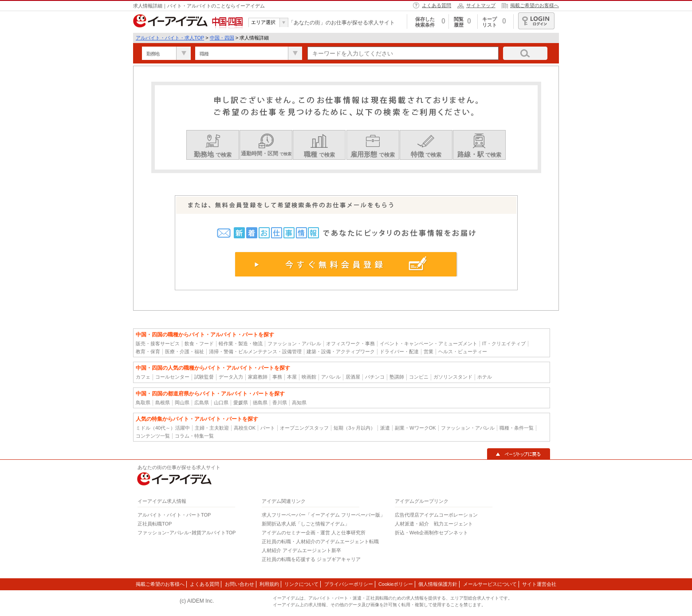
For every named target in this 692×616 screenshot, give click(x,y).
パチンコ (375, 377)
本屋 (292, 377)
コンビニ (419, 377)
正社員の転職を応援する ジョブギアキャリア (311, 559)
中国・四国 (222, 38)
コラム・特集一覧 (194, 436)
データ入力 (231, 377)
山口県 (221, 403)
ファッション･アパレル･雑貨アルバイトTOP (187, 533)
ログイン (536, 21)
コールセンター (172, 377)
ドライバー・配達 (399, 351)
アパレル (331, 377)
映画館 (309, 377)
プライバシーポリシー (349, 584)
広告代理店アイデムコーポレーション (436, 515)
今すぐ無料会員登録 (346, 264)
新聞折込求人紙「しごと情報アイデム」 (306, 524)
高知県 (299, 403)
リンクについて (301, 584)
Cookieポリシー (396, 584)
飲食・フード (199, 344)
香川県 (280, 403)
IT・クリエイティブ (504, 344)
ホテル (485, 377)
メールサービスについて (490, 584)
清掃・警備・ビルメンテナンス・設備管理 (255, 351)
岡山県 (182, 403)
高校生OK (245, 428)
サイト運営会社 (539, 584)
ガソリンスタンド (453, 377)
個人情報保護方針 (438, 584)
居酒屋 (353, 377)
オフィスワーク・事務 (350, 344)
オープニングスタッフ (304, 428)
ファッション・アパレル (294, 344)
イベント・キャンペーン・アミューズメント (429, 344)
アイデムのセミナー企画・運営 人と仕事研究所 (314, 533)
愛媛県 (241, 403)
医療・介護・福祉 (185, 351)
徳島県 (260, 403)
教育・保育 (148, 351)
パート (268, 428)
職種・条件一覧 (517, 428)
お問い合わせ (240, 584)
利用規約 (269, 584)
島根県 (163, 403)
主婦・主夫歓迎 (212, 428)
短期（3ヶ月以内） (354, 428)
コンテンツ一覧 (153, 436)
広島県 (202, 403)
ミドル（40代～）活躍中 (163, 428)
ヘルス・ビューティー (463, 351)
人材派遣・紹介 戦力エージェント (434, 524)
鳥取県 (143, 403)
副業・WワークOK (415, 428)
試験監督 (204, 377)
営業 (429, 351)
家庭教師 (258, 377)
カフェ (143, 377)
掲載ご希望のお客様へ (535, 5)
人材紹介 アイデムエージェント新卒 (301, 550)
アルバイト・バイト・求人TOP (170, 38)
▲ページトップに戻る (519, 454)
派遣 (385, 428)
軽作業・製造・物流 (241, 344)
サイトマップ (481, 5)
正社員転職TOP (155, 524)
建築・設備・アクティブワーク (341, 351)
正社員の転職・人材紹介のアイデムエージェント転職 (320, 541)
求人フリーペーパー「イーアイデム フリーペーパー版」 (323, 515)
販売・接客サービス (158, 344)
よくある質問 (436, 5)
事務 (277, 377)
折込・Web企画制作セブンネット (431, 533)
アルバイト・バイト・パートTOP (174, 515)
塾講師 (397, 377)
